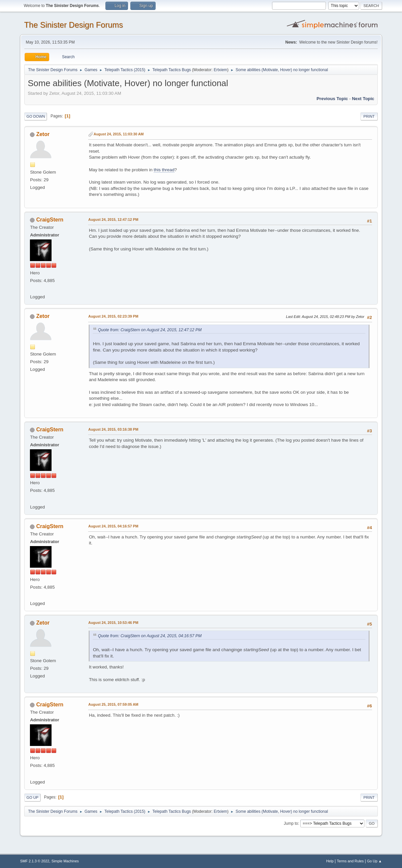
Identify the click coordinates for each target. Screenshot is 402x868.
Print (369, 116)
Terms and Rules (350, 861)
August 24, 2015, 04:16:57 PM (113, 526)
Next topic (363, 99)
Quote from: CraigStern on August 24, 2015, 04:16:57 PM (150, 636)
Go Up (32, 797)
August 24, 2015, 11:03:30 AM (119, 134)
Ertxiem (221, 70)
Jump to (291, 823)
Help (330, 861)
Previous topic (332, 99)
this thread (164, 170)
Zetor (43, 134)
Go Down (36, 116)
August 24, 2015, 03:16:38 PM (113, 429)
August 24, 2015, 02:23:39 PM (113, 316)
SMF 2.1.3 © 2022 (35, 861)
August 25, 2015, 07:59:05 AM (113, 704)
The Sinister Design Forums (73, 25)
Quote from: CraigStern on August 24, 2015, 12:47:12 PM (150, 330)
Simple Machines (65, 861)
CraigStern (50, 220)
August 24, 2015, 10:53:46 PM (113, 623)
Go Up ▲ (375, 861)
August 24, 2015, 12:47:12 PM (113, 219)
